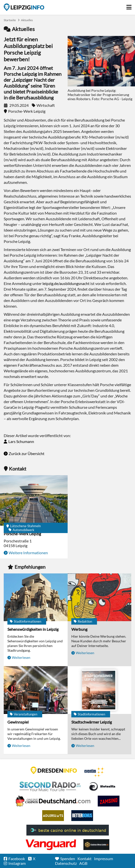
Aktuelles (27, 20)
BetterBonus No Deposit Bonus (82, 816)
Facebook (17, 859)
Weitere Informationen (28, 553)
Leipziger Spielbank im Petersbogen (53, 801)
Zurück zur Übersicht (27, 453)
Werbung (79, 629)
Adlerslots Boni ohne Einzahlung (53, 816)
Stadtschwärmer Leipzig (92, 722)
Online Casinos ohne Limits (96, 845)
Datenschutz (66, 863)
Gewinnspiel (18, 722)
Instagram (17, 863)
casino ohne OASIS (51, 845)
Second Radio (50, 787)
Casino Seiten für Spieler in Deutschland (102, 787)
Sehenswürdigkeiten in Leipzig (33, 629)
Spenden (68, 859)
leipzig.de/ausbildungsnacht (66, 283)
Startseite (24, 7)
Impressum (104, 859)
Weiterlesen (21, 657)
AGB (83, 863)
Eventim (95, 772)
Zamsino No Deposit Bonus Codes (109, 801)
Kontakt (85, 859)
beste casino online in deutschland (68, 830)
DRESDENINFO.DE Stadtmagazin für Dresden (54, 770)
